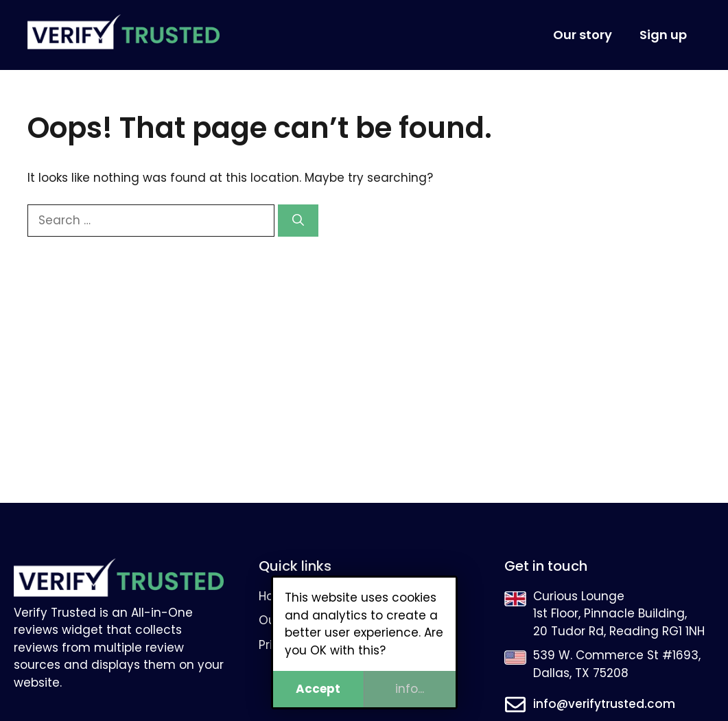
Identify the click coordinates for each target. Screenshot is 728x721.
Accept (318, 689)
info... (410, 689)
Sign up (663, 35)
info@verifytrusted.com (604, 704)
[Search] (298, 221)
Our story (583, 35)
